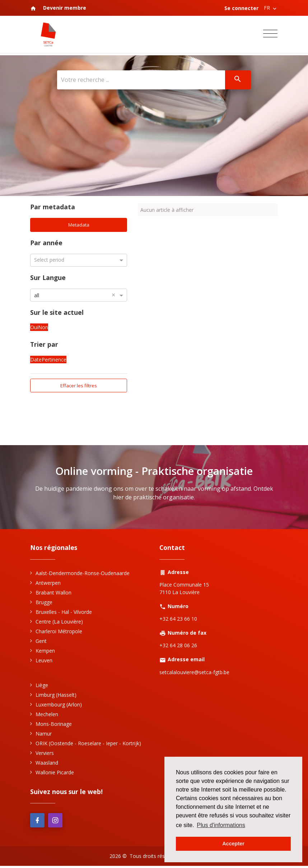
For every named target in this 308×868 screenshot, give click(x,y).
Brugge (44, 604)
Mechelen (47, 716)
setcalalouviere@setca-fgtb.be (194, 674)
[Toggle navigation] (270, 35)
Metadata (79, 225)
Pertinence (54, 360)
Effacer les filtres (79, 386)
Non (43, 328)
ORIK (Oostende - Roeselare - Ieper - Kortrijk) (88, 745)
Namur (44, 735)
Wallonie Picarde (55, 774)
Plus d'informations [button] (221, 825)
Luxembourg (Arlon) (59, 706)
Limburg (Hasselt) (56, 696)
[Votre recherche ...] (141, 80)
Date (36, 360)
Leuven (44, 662)
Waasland (47, 764)
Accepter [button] (233, 844)
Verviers (45, 754)
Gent (41, 642)
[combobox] (79, 295)
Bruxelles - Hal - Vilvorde (64, 613)
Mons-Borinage (54, 725)
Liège (42, 687)
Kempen (45, 652)
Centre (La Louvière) (59, 623)
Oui (34, 328)
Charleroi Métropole (59, 633)
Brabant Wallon (53, 594)
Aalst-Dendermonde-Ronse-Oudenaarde (83, 575)
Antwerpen (48, 584)
